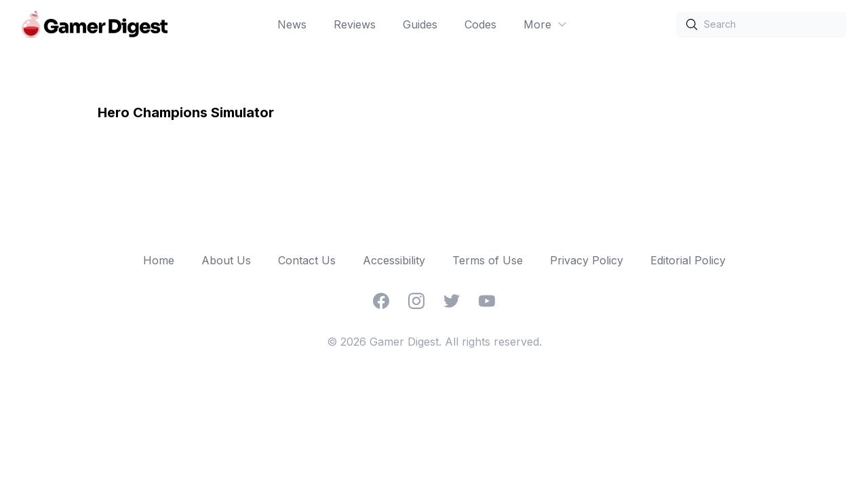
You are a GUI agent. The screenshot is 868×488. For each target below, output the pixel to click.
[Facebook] (381, 301)
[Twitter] (452, 301)
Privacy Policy (587, 260)
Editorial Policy (688, 260)
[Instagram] (416, 301)
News (292, 24)
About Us (226, 260)
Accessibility (394, 260)
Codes (480, 24)
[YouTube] (487, 301)
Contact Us (307, 260)
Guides (420, 24)
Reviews (355, 24)
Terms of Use (488, 260)
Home (159, 260)
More (546, 24)
